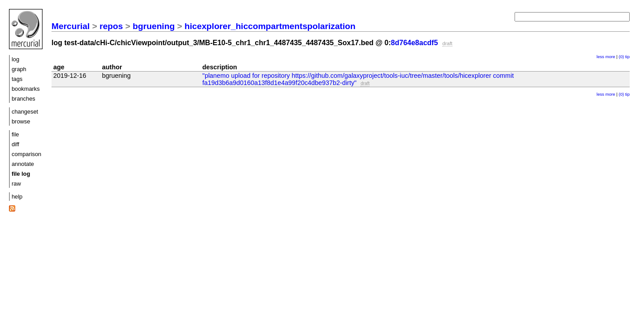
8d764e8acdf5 (414, 43)
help (17, 197)
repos (111, 26)
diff (15, 144)
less (600, 57)
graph (19, 69)
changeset (25, 112)
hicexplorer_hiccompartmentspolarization (270, 26)
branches (24, 99)
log (15, 59)
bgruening (154, 26)
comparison (26, 154)
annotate (23, 164)
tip (627, 57)
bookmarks (26, 89)
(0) (621, 57)
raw (16, 184)
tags (17, 79)
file (15, 134)
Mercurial (71, 26)
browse (21, 121)
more (610, 57)
